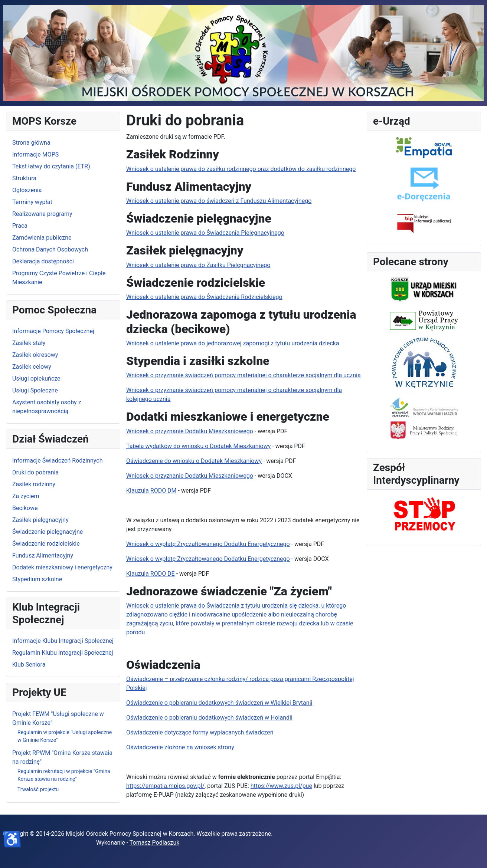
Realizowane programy (42, 214)
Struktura (24, 178)
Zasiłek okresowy (35, 355)
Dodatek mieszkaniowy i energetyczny (62, 567)
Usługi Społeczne (35, 390)
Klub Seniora (29, 665)
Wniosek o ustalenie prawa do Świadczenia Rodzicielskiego (204, 297)
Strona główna (31, 143)
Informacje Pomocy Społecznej (53, 331)
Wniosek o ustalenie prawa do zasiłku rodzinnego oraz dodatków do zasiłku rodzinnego (241, 169)
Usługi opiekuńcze (36, 379)
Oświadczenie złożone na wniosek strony (180, 747)
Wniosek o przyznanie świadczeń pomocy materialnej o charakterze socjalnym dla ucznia (244, 375)
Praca (20, 226)
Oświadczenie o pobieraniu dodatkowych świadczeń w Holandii (209, 718)
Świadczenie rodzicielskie (46, 544)
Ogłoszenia (27, 190)
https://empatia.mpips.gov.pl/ (165, 786)
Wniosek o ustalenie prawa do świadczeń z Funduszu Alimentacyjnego (219, 201)
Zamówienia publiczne (42, 238)
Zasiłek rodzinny (34, 484)
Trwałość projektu (38, 789)
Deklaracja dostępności (43, 261)
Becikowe (25, 508)
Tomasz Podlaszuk (155, 843)
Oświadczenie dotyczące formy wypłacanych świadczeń (200, 732)
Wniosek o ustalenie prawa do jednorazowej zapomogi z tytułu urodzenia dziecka (233, 343)
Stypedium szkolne (37, 579)
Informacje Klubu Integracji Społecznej (63, 641)
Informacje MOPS (35, 154)
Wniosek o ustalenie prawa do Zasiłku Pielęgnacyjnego (198, 265)
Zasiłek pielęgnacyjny (40, 520)
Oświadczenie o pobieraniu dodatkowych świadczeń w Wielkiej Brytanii (219, 703)
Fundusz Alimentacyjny (43, 555)
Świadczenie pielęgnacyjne (48, 532)
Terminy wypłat (32, 202)
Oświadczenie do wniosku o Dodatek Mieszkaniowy (194, 461)
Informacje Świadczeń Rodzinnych (57, 461)
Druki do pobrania (35, 472)
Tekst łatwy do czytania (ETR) (51, 166)
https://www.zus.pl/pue (281, 786)
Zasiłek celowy (32, 367)
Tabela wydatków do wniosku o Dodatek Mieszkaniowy (198, 446)
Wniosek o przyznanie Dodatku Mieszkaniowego (190, 431)
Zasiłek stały (29, 343)
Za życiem (26, 496)
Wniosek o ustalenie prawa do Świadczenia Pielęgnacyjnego (205, 233)
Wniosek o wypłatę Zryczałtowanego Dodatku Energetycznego (208, 544)
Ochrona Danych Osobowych (50, 249)
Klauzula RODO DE (151, 574)
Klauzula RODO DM (151, 491)
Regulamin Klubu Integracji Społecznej (63, 653)
